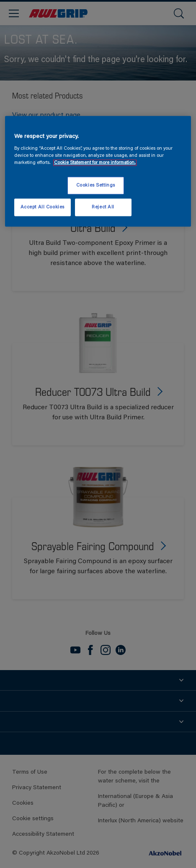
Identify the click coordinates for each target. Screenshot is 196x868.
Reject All (103, 207)
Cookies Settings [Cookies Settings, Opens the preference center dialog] (96, 186)
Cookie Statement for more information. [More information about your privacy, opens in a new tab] (95, 163)
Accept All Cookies (43, 207)
